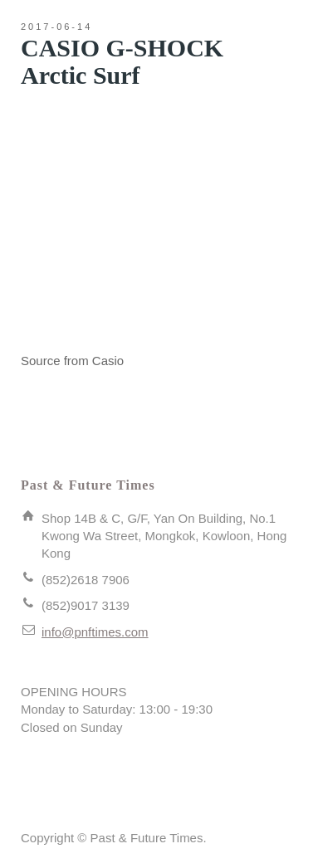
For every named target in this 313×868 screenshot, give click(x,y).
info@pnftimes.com (95, 632)
